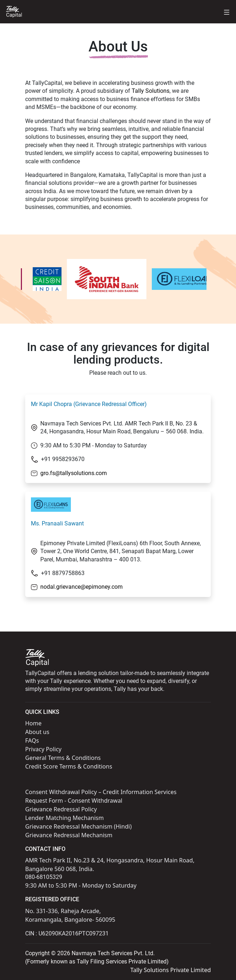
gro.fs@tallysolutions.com (74, 473)
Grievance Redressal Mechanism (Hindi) (78, 826)
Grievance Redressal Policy (61, 809)
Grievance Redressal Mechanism (69, 835)
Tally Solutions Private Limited (171, 970)
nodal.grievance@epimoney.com (81, 587)
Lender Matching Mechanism (65, 818)
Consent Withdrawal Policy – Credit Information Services (101, 792)
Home (33, 723)
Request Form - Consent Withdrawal (74, 801)
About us (37, 732)
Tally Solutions (151, 91)
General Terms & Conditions (63, 758)
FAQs (32, 740)
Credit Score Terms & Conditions (69, 766)
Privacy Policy (43, 749)
